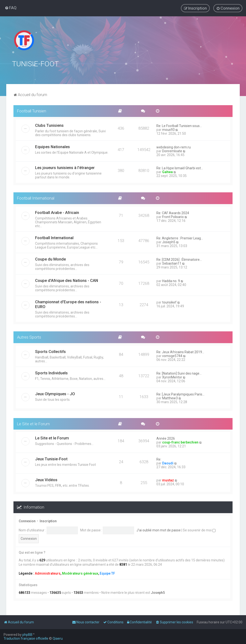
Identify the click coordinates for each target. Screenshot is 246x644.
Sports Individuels (51, 372)
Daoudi (168, 463)
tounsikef (169, 302)
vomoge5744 (172, 355)
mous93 (168, 129)
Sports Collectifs (50, 351)
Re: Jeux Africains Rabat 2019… (180, 351)
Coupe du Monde (50, 258)
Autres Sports (29, 336)
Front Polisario (173, 216)
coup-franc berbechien (180, 442)
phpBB (27, 635)
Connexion (27, 521)
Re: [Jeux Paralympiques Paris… (180, 394)
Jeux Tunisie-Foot (51, 458)
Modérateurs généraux (80, 573)
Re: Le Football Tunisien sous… (179, 125)
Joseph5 (169, 241)
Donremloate (172, 150)
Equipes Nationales (52, 146)
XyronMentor (172, 377)
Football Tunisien (32, 110)
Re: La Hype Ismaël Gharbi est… (180, 167)
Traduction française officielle (26, 638)
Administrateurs (48, 573)
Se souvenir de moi (199, 529)
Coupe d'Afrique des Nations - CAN (67, 280)
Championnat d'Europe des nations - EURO (68, 304)
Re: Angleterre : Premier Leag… (180, 237)
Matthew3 (170, 397)
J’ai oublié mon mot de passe (159, 529)
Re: (159, 459)
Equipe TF (107, 573)
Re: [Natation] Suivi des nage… (179, 373)
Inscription (48, 521)
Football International (36, 197)
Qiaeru (58, 638)
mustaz (168, 480)
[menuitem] (11, 8)
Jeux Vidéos (46, 479)
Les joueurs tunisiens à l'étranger (65, 167)
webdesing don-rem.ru (174, 146)
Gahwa (167, 171)
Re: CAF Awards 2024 (173, 212)
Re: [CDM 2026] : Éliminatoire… (179, 259)
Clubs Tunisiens (49, 125)
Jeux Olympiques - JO (55, 393)
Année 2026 (166, 438)
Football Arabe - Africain (57, 212)
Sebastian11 (172, 263)
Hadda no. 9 (171, 280)
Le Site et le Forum (33, 423)
